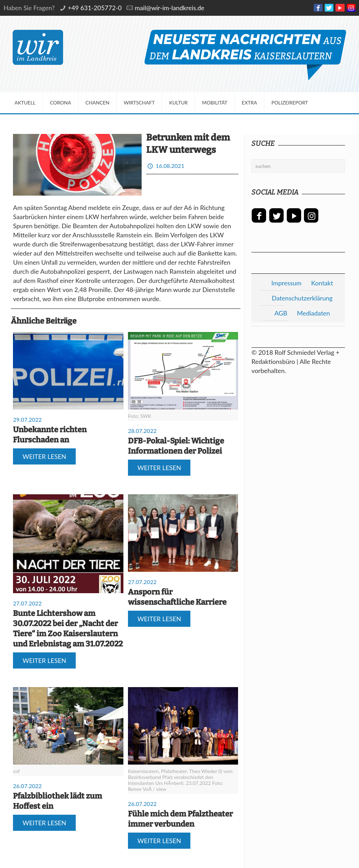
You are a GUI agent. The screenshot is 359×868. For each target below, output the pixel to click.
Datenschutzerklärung (302, 298)
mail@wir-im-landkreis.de (170, 8)
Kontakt (322, 283)
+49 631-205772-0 (95, 8)
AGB (281, 313)
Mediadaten (313, 313)
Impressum (286, 283)
